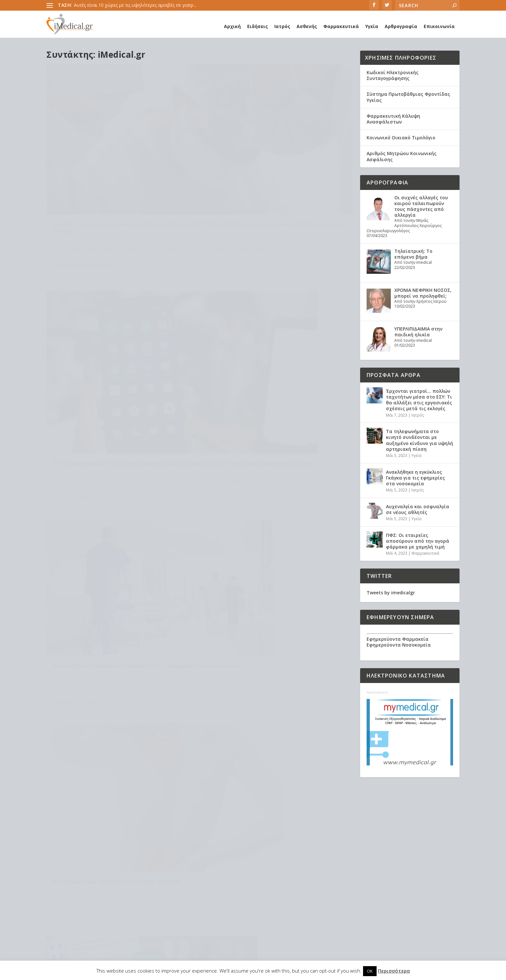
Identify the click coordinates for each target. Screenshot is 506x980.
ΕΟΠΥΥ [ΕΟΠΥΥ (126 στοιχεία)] (275, 846)
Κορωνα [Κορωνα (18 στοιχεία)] (197, 867)
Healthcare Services (78, 812)
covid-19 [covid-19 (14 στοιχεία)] (272, 825)
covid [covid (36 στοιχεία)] (252, 825)
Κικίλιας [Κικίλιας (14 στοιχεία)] (276, 856)
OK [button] (370, 971)
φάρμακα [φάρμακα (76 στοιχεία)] (292, 908)
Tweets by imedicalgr (391, 593)
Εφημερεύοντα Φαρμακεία (398, 639)
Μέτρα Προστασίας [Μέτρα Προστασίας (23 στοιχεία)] (271, 867)
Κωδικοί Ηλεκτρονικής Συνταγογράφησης (393, 75)
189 (331, 586)
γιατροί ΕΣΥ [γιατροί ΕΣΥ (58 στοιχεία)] (305, 877)
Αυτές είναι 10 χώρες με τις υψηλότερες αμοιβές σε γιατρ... (135, 5)
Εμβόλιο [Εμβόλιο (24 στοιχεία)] (197, 856)
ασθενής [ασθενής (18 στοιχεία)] (280, 877)
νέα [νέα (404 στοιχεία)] (216, 898)
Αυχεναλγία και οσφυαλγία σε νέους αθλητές (274, 336)
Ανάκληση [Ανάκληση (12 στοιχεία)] (216, 836)
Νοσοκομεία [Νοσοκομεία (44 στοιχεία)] (202, 877)
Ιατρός (282, 26)
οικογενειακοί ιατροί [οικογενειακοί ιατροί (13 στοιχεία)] (246, 898)
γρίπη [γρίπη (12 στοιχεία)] (194, 887)
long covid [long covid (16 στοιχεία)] (297, 825)
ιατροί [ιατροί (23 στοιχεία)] (293, 887)
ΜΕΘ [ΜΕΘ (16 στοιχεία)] (243, 867)
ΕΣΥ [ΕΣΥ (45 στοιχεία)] (303, 846)
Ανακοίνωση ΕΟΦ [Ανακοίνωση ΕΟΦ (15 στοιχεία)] (249, 836)
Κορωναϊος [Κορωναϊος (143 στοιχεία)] (222, 867)
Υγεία (372, 26)
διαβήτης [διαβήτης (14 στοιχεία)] (213, 887)
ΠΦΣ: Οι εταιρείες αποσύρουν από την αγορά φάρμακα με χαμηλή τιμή (116, 511)
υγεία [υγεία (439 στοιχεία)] (234, 908)
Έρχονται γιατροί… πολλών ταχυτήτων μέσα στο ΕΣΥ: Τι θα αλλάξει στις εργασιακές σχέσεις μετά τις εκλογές (121, 170)
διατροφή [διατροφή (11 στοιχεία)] (238, 887)
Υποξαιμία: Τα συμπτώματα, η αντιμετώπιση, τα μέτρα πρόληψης (111, 868)
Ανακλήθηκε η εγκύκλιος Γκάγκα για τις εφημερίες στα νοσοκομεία (109, 342)
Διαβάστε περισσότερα (84, 219)
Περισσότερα (394, 971)
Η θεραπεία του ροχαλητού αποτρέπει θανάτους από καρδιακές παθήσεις (110, 826)
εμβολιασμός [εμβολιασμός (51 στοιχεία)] (267, 887)
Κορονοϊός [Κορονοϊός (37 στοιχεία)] (301, 856)
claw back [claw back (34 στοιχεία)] (231, 825)
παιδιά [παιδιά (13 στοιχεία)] (278, 898)
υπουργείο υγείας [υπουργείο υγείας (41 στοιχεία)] (261, 908)
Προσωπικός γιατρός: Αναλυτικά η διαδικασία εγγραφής (113, 844)
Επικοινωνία (439, 26)
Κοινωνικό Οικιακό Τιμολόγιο (401, 138)
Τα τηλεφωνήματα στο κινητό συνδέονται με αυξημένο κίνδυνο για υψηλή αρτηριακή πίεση (275, 166)
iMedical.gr (99, 186)
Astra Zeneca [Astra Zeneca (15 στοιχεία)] (202, 825)
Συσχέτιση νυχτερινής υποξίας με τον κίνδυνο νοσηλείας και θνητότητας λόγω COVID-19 (101, 890)
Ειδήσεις (258, 26)
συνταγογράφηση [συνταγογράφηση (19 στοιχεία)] (207, 908)
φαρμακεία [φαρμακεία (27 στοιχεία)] (199, 918)
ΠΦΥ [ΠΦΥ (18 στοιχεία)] (237, 877)
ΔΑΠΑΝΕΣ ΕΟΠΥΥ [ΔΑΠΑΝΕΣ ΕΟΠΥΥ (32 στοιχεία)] (225, 846)
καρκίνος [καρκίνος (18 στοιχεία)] (198, 898)
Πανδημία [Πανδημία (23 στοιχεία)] (256, 877)
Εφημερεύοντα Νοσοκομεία (399, 645)
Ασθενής (307, 26)
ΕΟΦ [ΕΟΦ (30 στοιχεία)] (291, 846)
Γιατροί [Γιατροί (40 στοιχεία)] (302, 836)
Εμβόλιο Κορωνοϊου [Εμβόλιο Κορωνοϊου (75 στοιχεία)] (232, 856)
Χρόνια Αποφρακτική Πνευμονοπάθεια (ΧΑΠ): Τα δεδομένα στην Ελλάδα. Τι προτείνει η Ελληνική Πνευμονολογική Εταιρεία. (103, 920)
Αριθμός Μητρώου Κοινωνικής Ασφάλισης (402, 156)
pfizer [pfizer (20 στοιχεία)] (194, 836)
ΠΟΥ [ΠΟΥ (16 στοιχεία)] (223, 877)
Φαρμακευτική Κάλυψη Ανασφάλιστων (393, 119)
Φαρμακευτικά (341, 26)
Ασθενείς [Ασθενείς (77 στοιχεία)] (281, 836)
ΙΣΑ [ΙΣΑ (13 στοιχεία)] (261, 856)
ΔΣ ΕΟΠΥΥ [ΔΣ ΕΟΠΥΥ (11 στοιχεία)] (255, 846)
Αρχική (232, 26)
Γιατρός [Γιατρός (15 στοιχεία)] (197, 846)
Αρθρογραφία (401, 26)
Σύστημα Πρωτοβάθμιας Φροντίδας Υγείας (408, 97)
